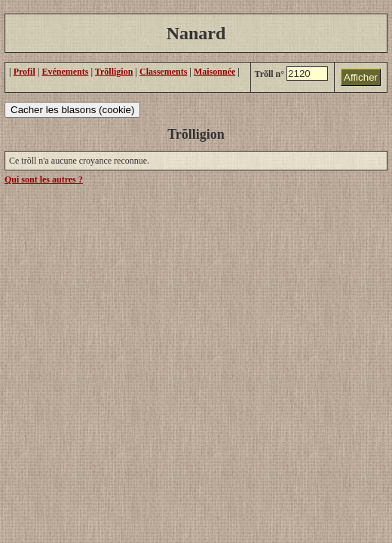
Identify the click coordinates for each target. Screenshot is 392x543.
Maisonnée (214, 72)
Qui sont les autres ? (44, 179)
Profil (24, 72)
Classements (163, 72)
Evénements (65, 72)
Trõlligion (114, 72)
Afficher (361, 77)
